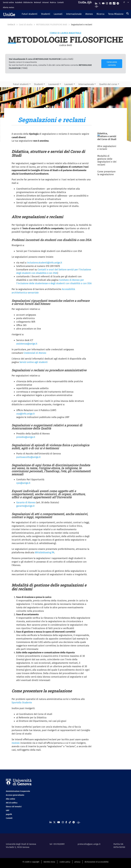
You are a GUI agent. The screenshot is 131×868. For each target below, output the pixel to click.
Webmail (37, 3)
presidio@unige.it (26, 437)
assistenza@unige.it (27, 344)
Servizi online (8, 3)
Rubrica (53, 3)
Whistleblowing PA (45, 553)
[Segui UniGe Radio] (97, 6)
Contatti (60, 3)
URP (8, 810)
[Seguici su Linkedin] (96, 3)
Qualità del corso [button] (108, 84)
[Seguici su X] (100, 3)
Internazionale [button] (86, 84)
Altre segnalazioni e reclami (107, 148)
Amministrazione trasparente (18, 791)
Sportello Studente (22, 703)
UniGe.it (11, 25)
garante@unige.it (25, 506)
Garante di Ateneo (26, 502)
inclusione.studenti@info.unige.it (45, 263)
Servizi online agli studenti (34, 362)
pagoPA (9, 814)
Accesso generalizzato (15, 795)
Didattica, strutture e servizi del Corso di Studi (107, 136)
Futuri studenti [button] (21, 84)
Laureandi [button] (54, 84)
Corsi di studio (26, 25)
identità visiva (49, 862)
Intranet (45, 3)
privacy (77, 862)
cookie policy (65, 862)
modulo (16, 743)
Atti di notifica (12, 803)
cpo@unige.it (23, 483)
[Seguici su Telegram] (118, 3)
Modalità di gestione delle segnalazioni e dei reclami (107, 160)
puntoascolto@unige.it (28, 457)
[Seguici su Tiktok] (114, 3)
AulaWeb (19, 3)
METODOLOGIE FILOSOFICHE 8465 (52, 25)
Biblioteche (28, 3)
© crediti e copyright (31, 862)
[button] (30, 14)
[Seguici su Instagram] (107, 3)
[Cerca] (128, 13)
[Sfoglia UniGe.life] (86, 5)
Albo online (10, 799)
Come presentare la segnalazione (106, 173)
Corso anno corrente (112, 64)
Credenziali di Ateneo (35, 353)
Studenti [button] (39, 84)
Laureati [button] (69, 84)
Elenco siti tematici (14, 807)
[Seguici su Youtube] (103, 3)
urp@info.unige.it (25, 414)
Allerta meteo (9, 8)
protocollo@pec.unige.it (89, 844)
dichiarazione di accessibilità (97, 862)
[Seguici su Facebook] (111, 3)
